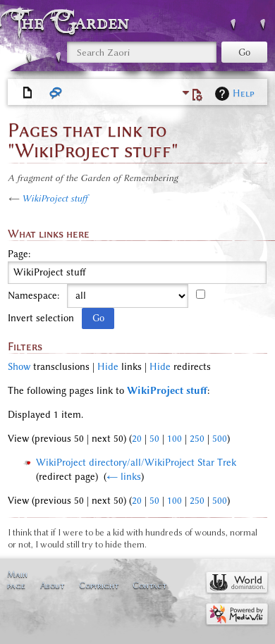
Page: (19, 254)
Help (244, 93)
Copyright (99, 585)
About (52, 585)
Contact (149, 585)
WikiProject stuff (55, 198)
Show (19, 367)
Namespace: (33, 296)
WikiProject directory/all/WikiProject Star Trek (136, 463)
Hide (108, 367)
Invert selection (41, 318)
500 (220, 439)
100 (175, 439)
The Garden (73, 22)
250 (197, 439)
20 (137, 439)
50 (154, 439)
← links (124, 477)
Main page (17, 580)
